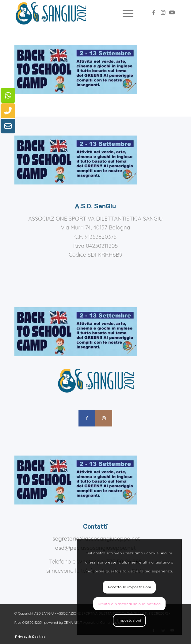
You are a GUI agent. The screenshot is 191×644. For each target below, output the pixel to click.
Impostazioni (129, 620)
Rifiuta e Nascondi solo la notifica (129, 604)
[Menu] (125, 13)
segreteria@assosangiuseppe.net (96, 539)
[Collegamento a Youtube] (172, 13)
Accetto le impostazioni (129, 587)
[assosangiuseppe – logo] (79, 13)
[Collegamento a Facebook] (154, 13)
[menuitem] (125, 13)
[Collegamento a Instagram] (163, 13)
